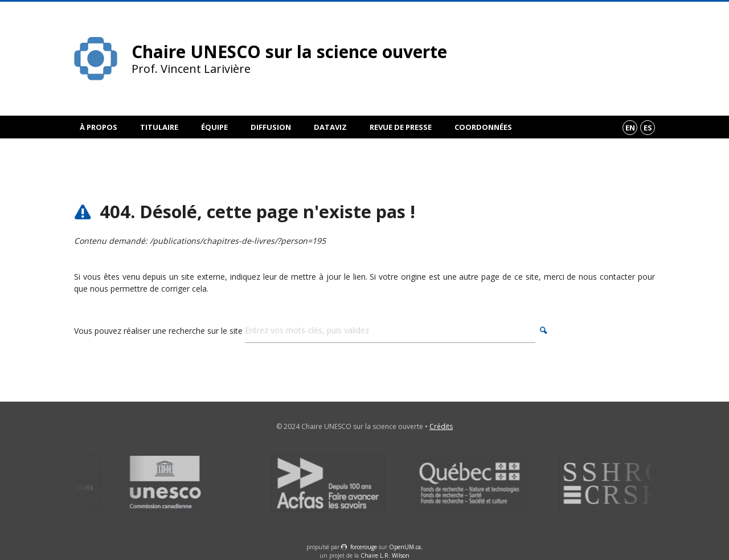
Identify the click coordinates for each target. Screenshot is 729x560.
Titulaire (159, 127)
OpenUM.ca (405, 547)
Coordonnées (483, 127)
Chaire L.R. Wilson (385, 555)
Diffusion (271, 127)
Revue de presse (401, 127)
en (630, 128)
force (364, 547)
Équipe (214, 127)
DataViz (330, 127)
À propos (99, 127)
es (648, 128)
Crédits (441, 426)
